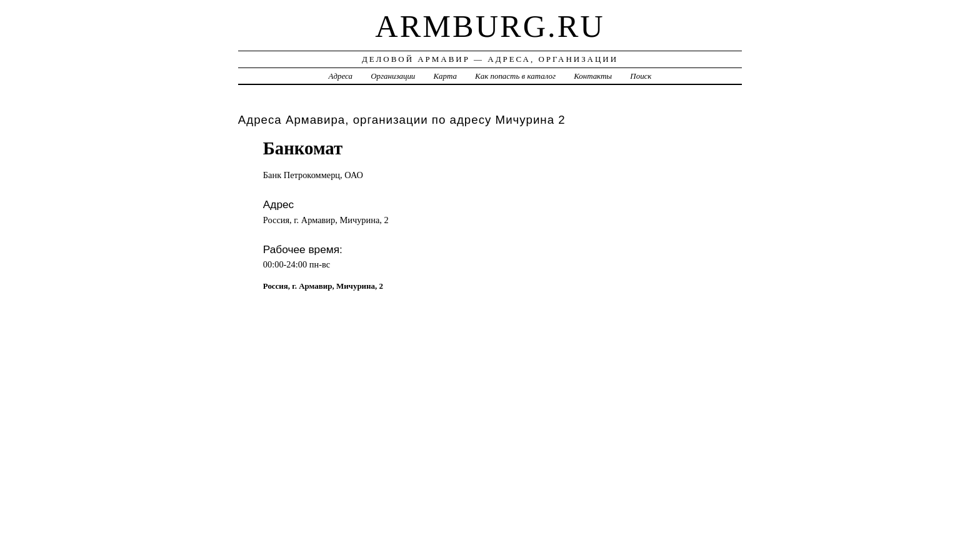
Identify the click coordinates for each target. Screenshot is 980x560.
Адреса (341, 76)
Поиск (641, 76)
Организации (393, 76)
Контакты (593, 76)
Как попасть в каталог (515, 76)
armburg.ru (490, 26)
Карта (445, 76)
